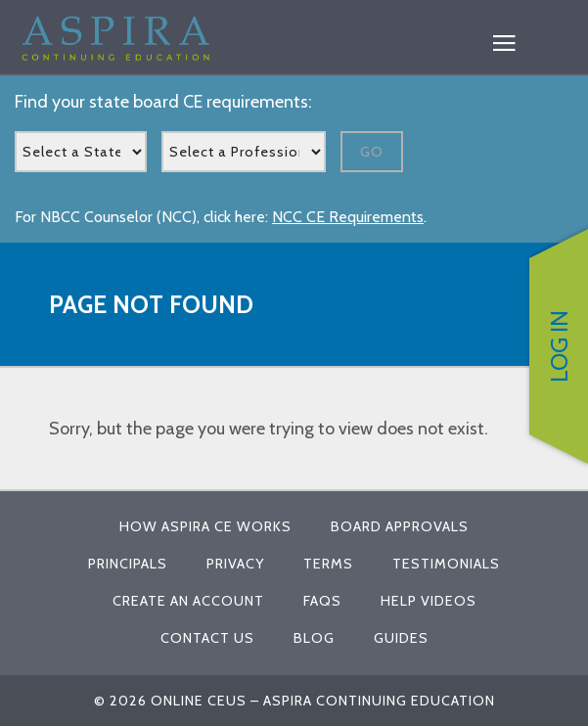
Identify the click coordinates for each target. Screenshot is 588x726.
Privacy (235, 564)
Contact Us (207, 638)
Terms (328, 564)
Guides (401, 638)
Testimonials (446, 564)
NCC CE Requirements (348, 217)
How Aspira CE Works (205, 526)
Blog (314, 638)
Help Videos (429, 601)
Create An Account (188, 601)
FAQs (322, 601)
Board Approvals (400, 526)
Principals (128, 564)
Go (372, 152)
